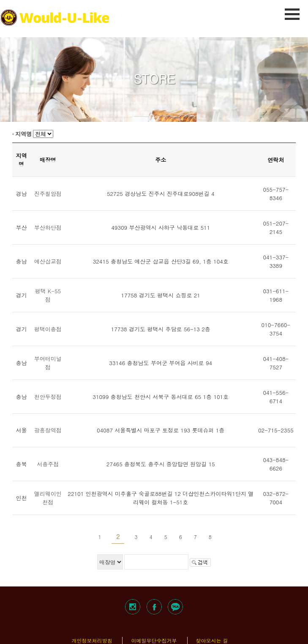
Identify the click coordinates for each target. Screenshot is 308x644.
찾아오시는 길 (212, 640)
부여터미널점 (48, 363)
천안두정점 (48, 397)
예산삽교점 (48, 261)
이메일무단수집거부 (154, 640)
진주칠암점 (48, 194)
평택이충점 (48, 329)
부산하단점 (48, 227)
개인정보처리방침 (92, 640)
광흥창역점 (48, 430)
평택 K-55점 (48, 295)
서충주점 (48, 464)
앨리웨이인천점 (48, 498)
